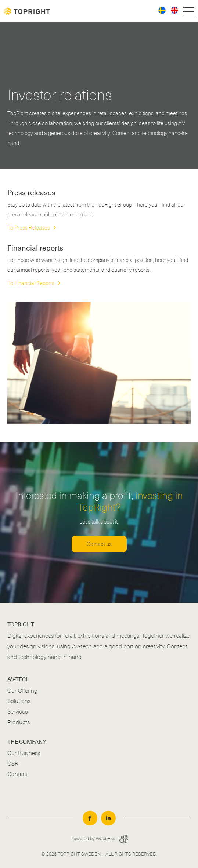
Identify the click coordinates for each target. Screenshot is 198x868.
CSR (13, 764)
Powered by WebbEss (99, 839)
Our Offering (22, 691)
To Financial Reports (31, 283)
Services (17, 712)
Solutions (19, 701)
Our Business (24, 753)
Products (19, 722)
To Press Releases (29, 228)
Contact (17, 774)
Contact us (99, 544)
